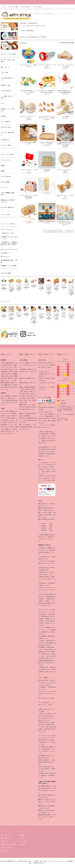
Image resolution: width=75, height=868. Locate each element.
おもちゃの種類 (26, 26)
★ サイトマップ (5, 257)
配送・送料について (6, 838)
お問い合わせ (23, 844)
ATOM (6, 851)
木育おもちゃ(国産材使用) (27, 31)
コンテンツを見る (36, 7)
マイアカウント (24, 832)
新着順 (72, 43)
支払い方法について (6, 835)
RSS (2, 851)
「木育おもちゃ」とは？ (8, 233)
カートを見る (23, 841)
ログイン (22, 838)
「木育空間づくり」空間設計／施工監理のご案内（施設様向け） (9, 244)
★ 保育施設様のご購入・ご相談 (9, 261)
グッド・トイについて (7, 230)
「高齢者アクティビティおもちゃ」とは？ (9, 238)
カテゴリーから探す (12, 7)
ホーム (4, 7)
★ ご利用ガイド (5, 253)
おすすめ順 (62, 43)
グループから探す (24, 7)
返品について (4, 841)
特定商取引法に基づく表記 (8, 844)
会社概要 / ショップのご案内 (9, 266)
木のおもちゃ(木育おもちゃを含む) (38, 26)
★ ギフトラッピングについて (9, 249)
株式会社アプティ (13, 861)
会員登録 (22, 835)
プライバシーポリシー (7, 848)
